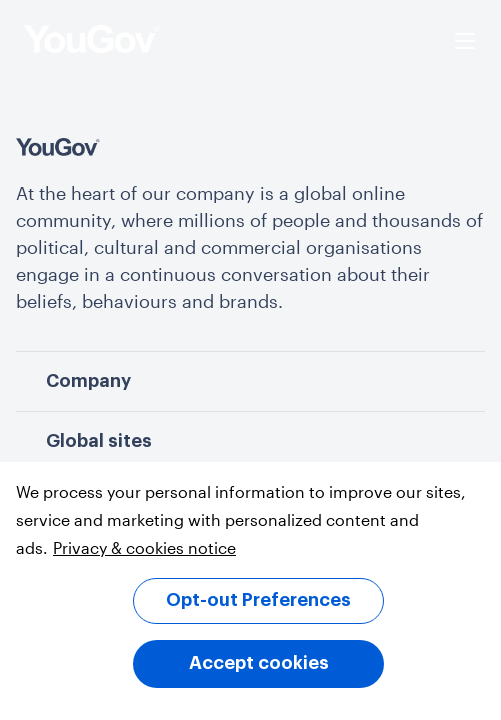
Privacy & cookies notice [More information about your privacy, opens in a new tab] (144, 547)
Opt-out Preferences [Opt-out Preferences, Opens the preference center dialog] (258, 600)
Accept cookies (259, 663)
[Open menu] (465, 41)
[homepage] (92, 41)
